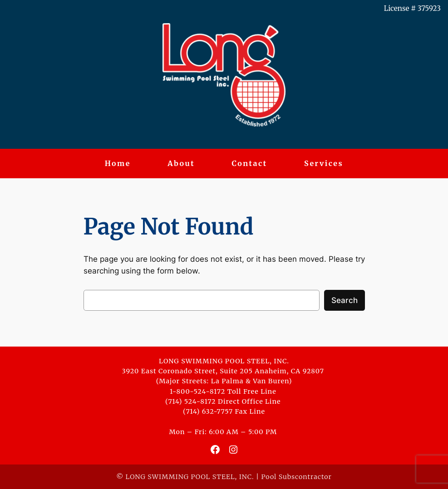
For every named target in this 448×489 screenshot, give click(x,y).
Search (345, 300)
